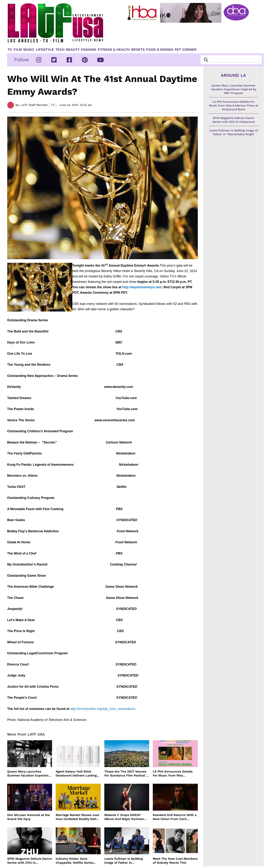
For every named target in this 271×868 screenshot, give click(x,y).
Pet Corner (186, 50)
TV (10, 50)
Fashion (89, 50)
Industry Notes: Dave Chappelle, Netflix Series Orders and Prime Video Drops (75, 861)
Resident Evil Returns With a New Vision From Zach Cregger (175, 817)
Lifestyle (45, 50)
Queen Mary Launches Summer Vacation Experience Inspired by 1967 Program (30, 774)
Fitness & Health (114, 50)
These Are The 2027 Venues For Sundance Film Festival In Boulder (127, 774)
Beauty (73, 50)
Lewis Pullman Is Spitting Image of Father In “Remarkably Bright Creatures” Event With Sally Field (125, 861)
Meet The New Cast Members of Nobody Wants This (175, 861)
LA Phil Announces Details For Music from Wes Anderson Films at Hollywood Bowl (175, 774)
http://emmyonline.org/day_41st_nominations (103, 709)
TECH (60, 50)
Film (18, 50)
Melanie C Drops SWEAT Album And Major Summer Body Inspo (124, 817)
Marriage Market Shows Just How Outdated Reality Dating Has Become (78, 817)
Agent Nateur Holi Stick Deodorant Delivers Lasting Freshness (76, 774)
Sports (138, 50)
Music (29, 50)
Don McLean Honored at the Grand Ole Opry (29, 817)
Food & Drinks (160, 50)
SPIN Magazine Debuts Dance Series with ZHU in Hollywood (30, 861)
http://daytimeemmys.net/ (142, 287)
